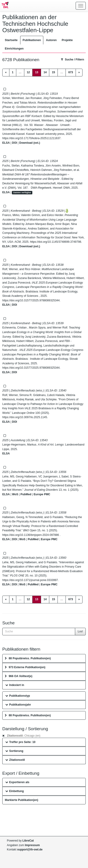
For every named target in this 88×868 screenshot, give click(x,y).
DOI (14, 143)
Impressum (32, 845)
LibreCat (28, 841)
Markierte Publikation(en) (22, 800)
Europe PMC (42, 494)
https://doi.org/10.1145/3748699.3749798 (56, 242)
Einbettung (15, 791)
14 (45, 72)
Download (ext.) (30, 143)
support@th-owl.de (30, 850)
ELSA (6, 143)
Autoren (51, 40)
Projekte (67, 40)
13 (38, 72)
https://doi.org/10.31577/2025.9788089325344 (31, 300)
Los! (80, 631)
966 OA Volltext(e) (19, 676)
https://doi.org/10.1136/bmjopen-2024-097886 (31, 535)
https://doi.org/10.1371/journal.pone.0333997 (30, 580)
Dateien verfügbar (22, 193)
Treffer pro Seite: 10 (20, 742)
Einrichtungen (14, 49)
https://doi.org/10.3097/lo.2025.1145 (25, 417)
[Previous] (6, 73)
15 (53, 72)
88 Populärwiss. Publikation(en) (28, 658)
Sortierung (14, 751)
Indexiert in (15, 685)
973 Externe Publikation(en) (25, 667)
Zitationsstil (15, 760)
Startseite (11, 40)
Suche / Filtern (73, 60)
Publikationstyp (18, 696)
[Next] (79, 73)
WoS (15, 494)
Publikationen (32, 40)
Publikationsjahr (18, 705)
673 (71, 72)
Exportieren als (17, 782)
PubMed (26, 494)
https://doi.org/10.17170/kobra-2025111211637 (31, 138)
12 (28, 72)
